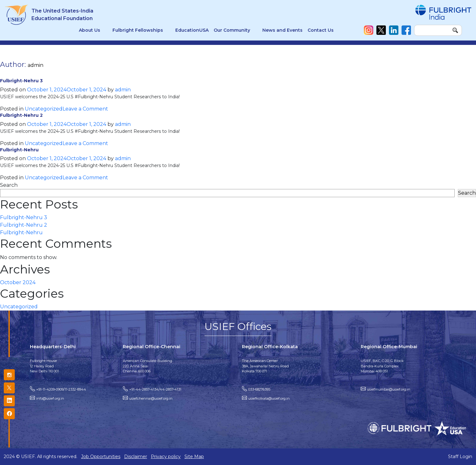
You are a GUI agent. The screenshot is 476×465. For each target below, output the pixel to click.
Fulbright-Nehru (19, 150)
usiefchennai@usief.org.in (151, 398)
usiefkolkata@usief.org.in (269, 398)
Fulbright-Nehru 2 (21, 115)
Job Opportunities (101, 457)
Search (9, 185)
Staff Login (460, 457)
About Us (90, 30)
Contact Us (321, 30)
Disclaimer (136, 457)
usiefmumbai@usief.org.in (389, 389)
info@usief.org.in (50, 398)
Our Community (232, 30)
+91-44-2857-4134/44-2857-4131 (155, 389)
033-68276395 (259, 389)
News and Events (282, 30)
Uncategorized (44, 109)
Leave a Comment (85, 109)
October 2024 (18, 282)
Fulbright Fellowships (138, 30)
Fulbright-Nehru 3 (21, 81)
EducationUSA (192, 30)
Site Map (194, 457)
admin (123, 90)
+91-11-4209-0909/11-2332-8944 (61, 389)
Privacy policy (166, 457)
